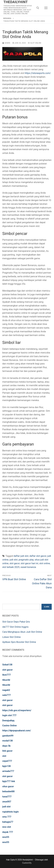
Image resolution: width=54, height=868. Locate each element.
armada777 (8, 771)
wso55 (6, 837)
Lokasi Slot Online (11, 637)
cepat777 (7, 761)
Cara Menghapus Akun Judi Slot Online (22, 632)
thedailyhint (16, 2)
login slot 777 (9, 715)
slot (4, 756)
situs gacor (8, 786)
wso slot (7, 827)
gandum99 (8, 736)
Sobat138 (7, 665)
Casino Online (10, 726)
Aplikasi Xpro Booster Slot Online (19, 642)
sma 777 (7, 817)
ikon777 (6, 675)
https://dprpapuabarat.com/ (17, 731)
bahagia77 (8, 822)
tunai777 (7, 797)
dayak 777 (8, 832)
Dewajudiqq (8, 721)
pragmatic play (26, 560)
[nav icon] (46, 8)
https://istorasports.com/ (38, 73)
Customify (27, 863)
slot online (45, 563)
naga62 (6, 690)
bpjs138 (6, 766)
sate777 (6, 695)
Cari (47, 607)
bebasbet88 (8, 791)
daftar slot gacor (38, 556)
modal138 (7, 741)
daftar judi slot (21, 556)
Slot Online (35, 43)
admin (6, 43)
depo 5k (6, 746)
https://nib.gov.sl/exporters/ (17, 710)
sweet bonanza (28, 567)
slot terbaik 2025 (11, 567)
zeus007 (7, 802)
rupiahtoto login (11, 812)
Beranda (7, 18)
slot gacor (15, 563)
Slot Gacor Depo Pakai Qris (16, 622)
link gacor (7, 751)
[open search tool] (38, 8)
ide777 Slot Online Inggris (15, 627)
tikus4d (6, 680)
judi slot (14, 560)
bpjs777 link (9, 781)
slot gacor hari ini (29, 563)
